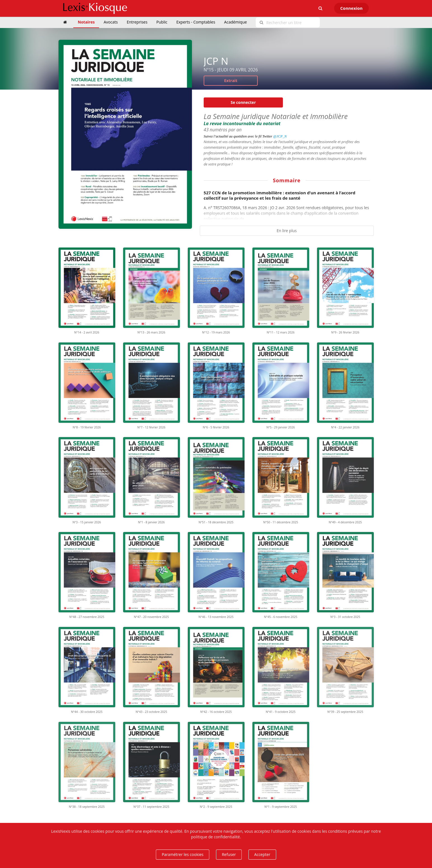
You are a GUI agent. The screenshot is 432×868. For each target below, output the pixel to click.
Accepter (262, 854)
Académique (235, 22)
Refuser (229, 854)
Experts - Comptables (196, 22)
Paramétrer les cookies (183, 854)
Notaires (86, 22)
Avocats (111, 22)
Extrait (231, 81)
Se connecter (243, 102)
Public (162, 22)
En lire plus (287, 231)
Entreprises (137, 22)
